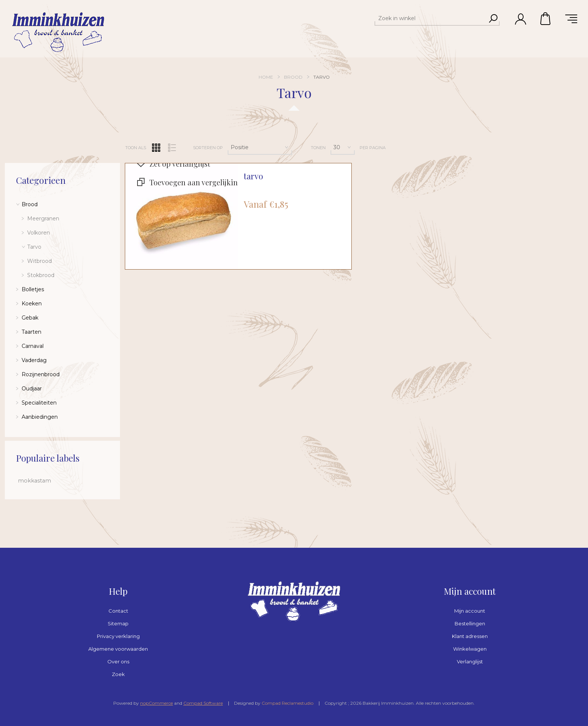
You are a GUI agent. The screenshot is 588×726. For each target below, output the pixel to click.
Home (266, 77)
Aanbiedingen (40, 417)
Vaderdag (34, 360)
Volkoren (39, 233)
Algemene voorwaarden (118, 649)
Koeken (32, 304)
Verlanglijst (470, 661)
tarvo (253, 176)
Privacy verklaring (118, 636)
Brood (30, 204)
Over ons (118, 661)
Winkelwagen (546, 19)
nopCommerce (157, 703)
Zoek (118, 674)
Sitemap (118, 623)
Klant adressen (470, 636)
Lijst (172, 148)
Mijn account (470, 611)
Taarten (31, 332)
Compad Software (203, 703)
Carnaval (33, 346)
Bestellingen (470, 623)
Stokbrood (41, 275)
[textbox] (430, 18)
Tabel (156, 148)
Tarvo (34, 247)
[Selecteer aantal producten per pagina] (343, 147)
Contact (118, 611)
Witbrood (39, 261)
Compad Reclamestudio (287, 703)
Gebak (30, 318)
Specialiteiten (39, 403)
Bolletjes (33, 289)
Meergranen (43, 219)
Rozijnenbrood (41, 374)
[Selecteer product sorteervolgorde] (260, 147)
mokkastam (34, 481)
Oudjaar (32, 389)
